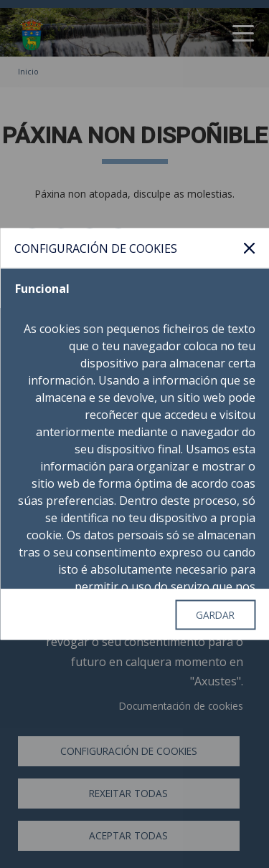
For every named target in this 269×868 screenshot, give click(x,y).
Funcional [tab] (42, 289)
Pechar (249, 248)
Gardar (215, 614)
